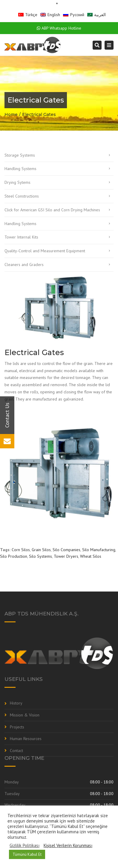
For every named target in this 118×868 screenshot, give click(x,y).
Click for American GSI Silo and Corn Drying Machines (52, 210)
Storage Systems (20, 155)
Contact (16, 751)
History (16, 703)
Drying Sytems (17, 182)
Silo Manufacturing (99, 550)
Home (11, 114)
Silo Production (14, 556)
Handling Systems (20, 169)
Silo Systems (40, 556)
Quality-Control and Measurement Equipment (45, 251)
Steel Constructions (22, 196)
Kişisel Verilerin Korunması (68, 846)
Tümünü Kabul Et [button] (27, 854)
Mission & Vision (25, 715)
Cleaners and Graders (24, 265)
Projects (17, 727)
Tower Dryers (66, 556)
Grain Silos (41, 550)
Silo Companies (66, 550)
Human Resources (26, 739)
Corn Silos (21, 550)
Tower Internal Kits (21, 237)
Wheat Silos (91, 556)
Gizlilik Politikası (24, 846)
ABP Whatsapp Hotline (59, 28)
